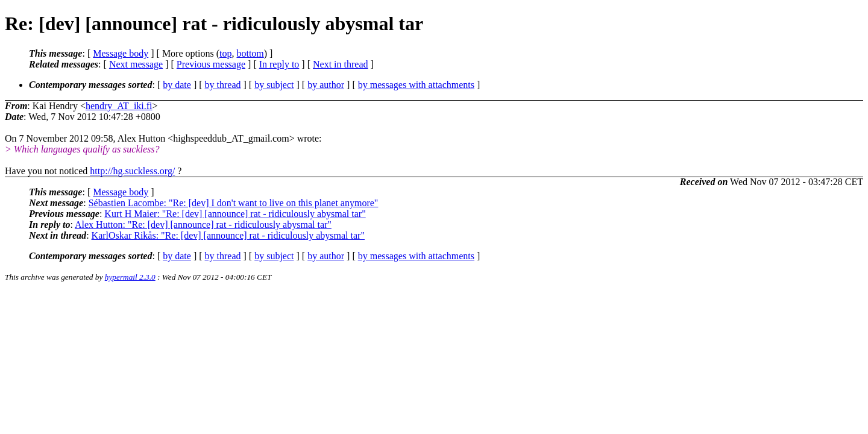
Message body (121, 53)
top (225, 53)
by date (177, 85)
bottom (250, 53)
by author (326, 85)
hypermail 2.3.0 (130, 277)
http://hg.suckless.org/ (132, 171)
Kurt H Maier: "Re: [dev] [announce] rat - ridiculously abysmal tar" (235, 214)
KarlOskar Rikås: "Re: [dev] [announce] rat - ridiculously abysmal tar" (228, 235)
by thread (223, 85)
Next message (136, 64)
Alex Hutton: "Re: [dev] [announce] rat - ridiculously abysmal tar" (203, 225)
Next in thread (341, 64)
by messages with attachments (416, 85)
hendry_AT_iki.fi (119, 106)
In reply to (279, 64)
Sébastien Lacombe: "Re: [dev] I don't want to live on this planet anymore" (234, 203)
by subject (274, 85)
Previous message (211, 64)
